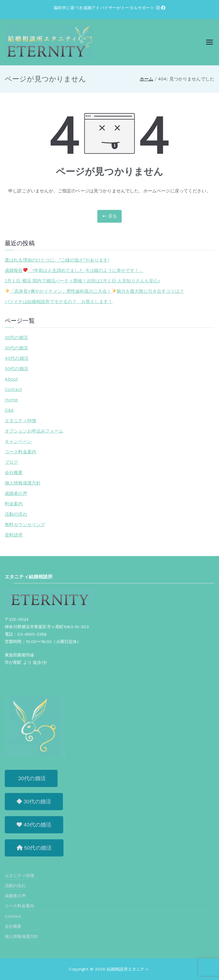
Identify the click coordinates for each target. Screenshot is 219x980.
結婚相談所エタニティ (128, 969)
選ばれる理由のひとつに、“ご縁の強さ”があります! (57, 260)
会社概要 (14, 473)
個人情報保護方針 (23, 483)
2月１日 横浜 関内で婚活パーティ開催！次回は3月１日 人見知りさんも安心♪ (82, 281)
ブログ (11, 462)
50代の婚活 (16, 369)
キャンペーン (18, 441)
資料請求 (14, 535)
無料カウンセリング (25, 525)
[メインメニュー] (210, 42)
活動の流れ (16, 514)
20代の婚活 (16, 338)
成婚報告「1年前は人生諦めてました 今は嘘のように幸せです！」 (74, 270)
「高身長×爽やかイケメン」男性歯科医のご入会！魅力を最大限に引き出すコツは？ (95, 291)
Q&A (9, 410)
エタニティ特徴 (20, 421)
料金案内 (14, 504)
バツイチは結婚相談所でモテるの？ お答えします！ (59, 302)
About (11, 379)
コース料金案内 (20, 452)
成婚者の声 (16, 493)
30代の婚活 (16, 348)
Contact (13, 390)
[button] (31, 778)
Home (11, 400)
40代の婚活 (17, 358)
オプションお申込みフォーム (34, 431)
